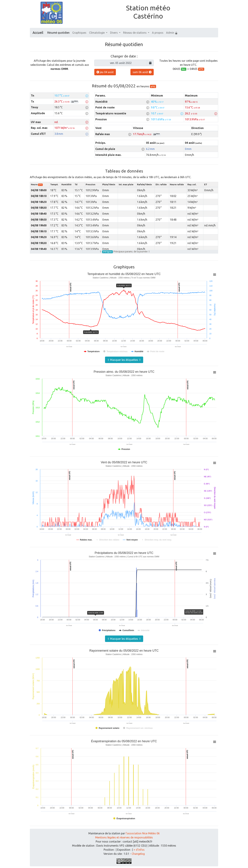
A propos (158, 33)
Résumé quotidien (58, 33)
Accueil (38, 33)
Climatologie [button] (97, 33)
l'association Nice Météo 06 (143, 833)
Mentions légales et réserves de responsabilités (124, 837)
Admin (172, 33)
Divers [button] (114, 33)
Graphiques (79, 33)
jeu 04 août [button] (105, 72)
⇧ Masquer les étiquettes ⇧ (124, 360)
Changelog (138, 854)
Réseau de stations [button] (135, 33)
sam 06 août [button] (142, 72)
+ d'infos (139, 850)
